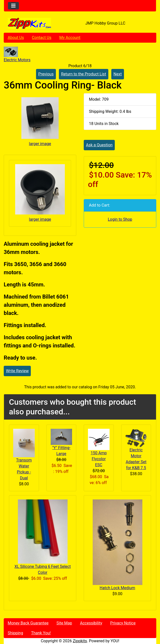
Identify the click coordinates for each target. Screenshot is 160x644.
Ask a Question (99, 145)
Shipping (15, 633)
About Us (16, 38)
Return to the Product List (84, 74)
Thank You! (41, 633)
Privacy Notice (123, 623)
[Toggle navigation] (13, 6)
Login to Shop (120, 219)
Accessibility (91, 623)
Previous (46, 74)
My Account (70, 38)
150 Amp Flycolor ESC (99, 459)
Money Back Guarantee (28, 623)
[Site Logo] (29, 23)
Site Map (64, 623)
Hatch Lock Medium (117, 588)
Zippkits (80, 641)
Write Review (17, 371)
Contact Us (42, 38)
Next (118, 74)
